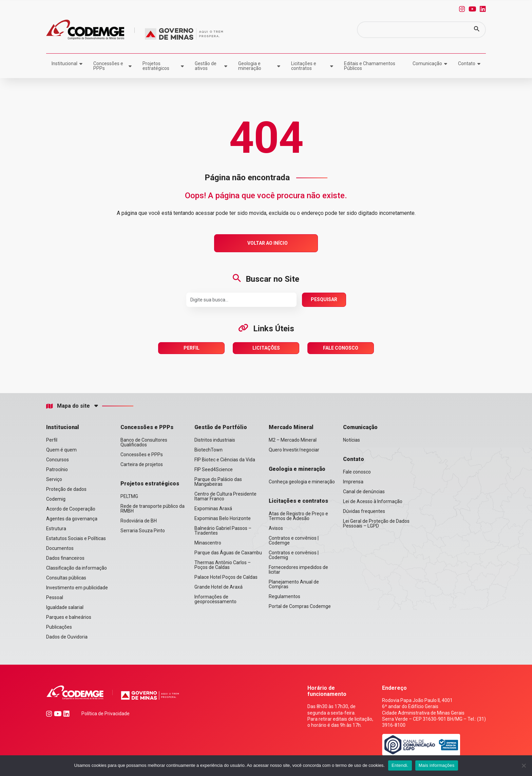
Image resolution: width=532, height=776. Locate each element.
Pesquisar (324, 299)
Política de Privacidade (106, 714)
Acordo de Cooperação (71, 509)
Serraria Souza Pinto (143, 531)
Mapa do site (68, 406)
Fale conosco (357, 472)
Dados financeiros (65, 558)
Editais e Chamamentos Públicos (370, 66)
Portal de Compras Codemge (300, 606)
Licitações (266, 348)
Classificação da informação (77, 568)
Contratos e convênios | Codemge (294, 540)
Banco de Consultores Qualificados (144, 442)
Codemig (56, 499)
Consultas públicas (66, 578)
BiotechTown (208, 450)
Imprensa (353, 482)
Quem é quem (61, 450)
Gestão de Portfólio (221, 427)
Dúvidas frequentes (364, 511)
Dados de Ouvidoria (67, 637)
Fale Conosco (341, 348)
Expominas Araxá (213, 509)
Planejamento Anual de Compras (294, 584)
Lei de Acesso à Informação (373, 501)
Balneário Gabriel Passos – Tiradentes (223, 531)
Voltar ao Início (268, 243)
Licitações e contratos (304, 66)
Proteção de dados (66, 489)
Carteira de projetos (142, 464)
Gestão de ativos (206, 66)
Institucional (64, 63)
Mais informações (437, 765)
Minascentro (208, 543)
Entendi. (400, 765)
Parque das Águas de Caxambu (228, 553)
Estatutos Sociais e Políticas (76, 538)
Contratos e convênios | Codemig (294, 555)
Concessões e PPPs (108, 66)
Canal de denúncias (364, 492)
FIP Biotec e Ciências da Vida (225, 460)
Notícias (351, 440)
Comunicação (427, 63)
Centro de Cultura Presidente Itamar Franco (225, 496)
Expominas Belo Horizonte (223, 518)
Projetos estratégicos (156, 66)
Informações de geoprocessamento (215, 599)
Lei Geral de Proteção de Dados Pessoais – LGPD (376, 523)
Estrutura (56, 529)
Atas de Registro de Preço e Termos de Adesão (298, 516)
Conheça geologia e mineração (302, 482)
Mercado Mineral (291, 427)
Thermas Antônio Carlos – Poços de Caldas (223, 565)
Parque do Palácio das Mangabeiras (218, 482)
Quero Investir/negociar (294, 450)
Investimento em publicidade (77, 588)
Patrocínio (57, 469)
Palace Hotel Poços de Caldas (226, 577)
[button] (477, 30)
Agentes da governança (72, 519)
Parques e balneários (69, 617)
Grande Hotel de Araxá (218, 587)
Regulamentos (284, 596)
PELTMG (129, 496)
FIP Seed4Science (214, 469)
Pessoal (55, 597)
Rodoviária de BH (139, 521)
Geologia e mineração (250, 66)
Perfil (192, 348)
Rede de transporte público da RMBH (153, 509)
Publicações (59, 627)
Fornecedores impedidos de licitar (298, 570)
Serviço (54, 479)
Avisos (276, 528)
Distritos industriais (215, 440)
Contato (467, 63)
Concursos (58, 460)
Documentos (60, 548)
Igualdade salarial (65, 607)
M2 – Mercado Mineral (293, 440)
